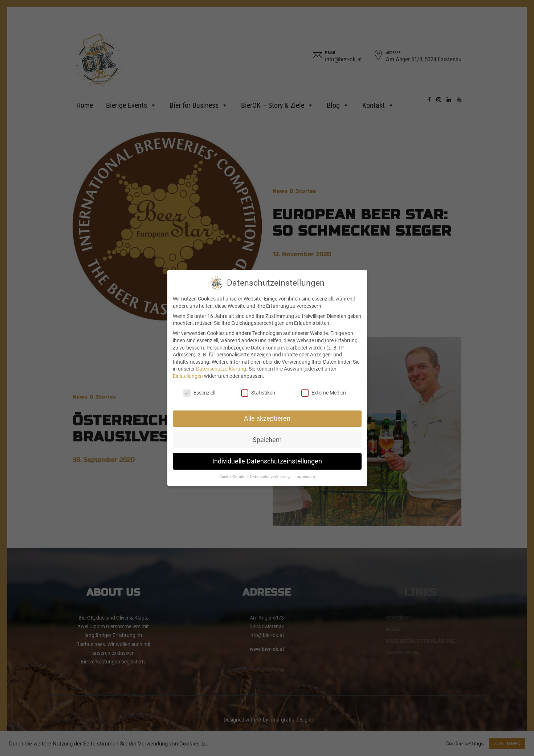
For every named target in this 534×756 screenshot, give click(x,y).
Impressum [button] (305, 477)
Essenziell (199, 393)
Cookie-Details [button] (233, 477)
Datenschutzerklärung (221, 369)
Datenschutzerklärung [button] (270, 477)
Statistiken (258, 393)
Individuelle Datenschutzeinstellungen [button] (267, 461)
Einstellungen (188, 376)
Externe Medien (324, 393)
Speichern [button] (267, 440)
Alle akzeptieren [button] (267, 418)
